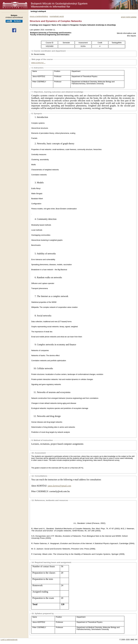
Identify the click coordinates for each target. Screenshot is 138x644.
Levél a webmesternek (9, 640)
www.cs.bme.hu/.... (38, 63)
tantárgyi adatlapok (38, 11)
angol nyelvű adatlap (129, 17)
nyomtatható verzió (57, 16)
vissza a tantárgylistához (39, 16)
